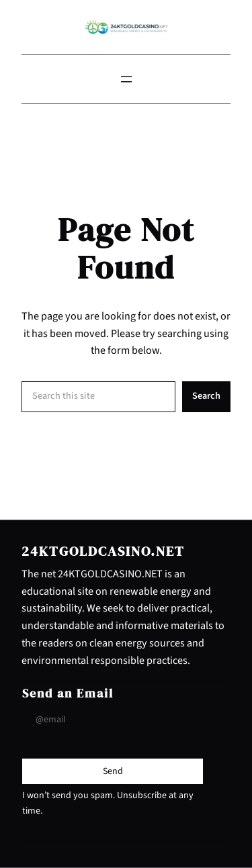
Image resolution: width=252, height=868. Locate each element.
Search (206, 396)
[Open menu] (126, 79)
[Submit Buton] (113, 771)
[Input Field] (113, 720)
